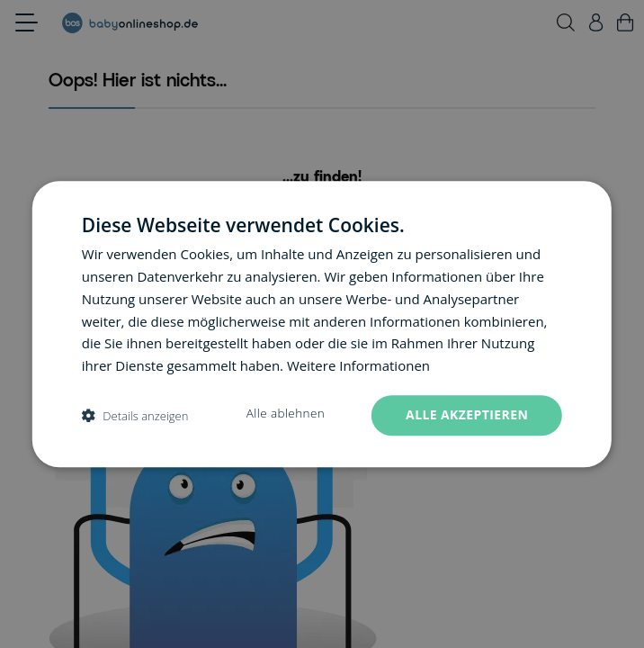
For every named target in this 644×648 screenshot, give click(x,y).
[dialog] (322, 324)
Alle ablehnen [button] (286, 413)
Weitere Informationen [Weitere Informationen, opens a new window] (358, 365)
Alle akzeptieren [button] (467, 414)
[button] (135, 415)
